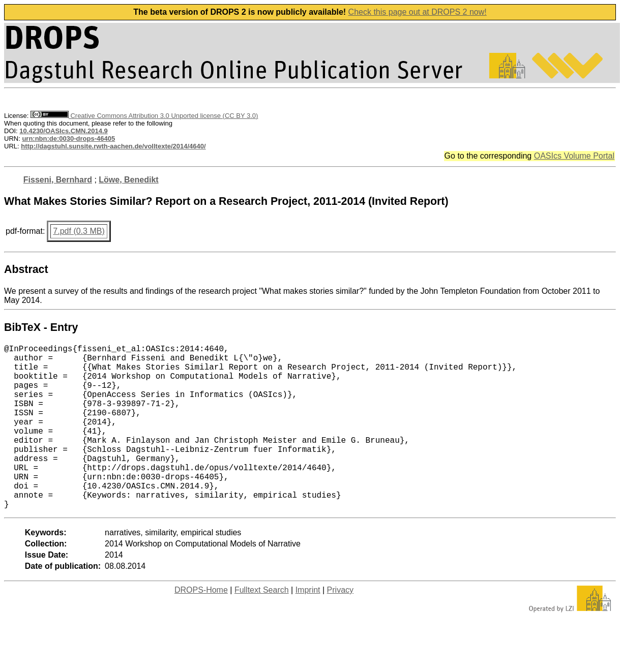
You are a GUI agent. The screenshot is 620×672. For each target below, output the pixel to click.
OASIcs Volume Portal (574, 156)
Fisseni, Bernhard (58, 180)
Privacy (340, 627)
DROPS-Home (201, 627)
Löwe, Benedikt (128, 180)
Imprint (308, 627)
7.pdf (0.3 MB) (79, 231)
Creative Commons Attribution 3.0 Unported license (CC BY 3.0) (144, 116)
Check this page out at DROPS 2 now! (418, 12)
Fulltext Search (262, 627)
